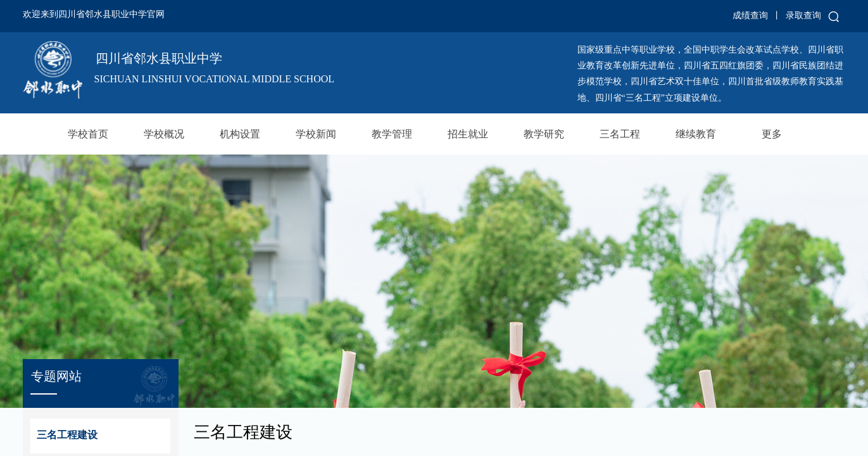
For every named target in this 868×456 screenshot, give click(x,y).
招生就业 (468, 134)
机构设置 (240, 134)
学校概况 (164, 134)
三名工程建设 (67, 435)
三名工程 (620, 134)
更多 (772, 134)
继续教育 (696, 134)
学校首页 (88, 134)
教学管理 (392, 134)
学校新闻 (316, 134)
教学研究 (544, 134)
